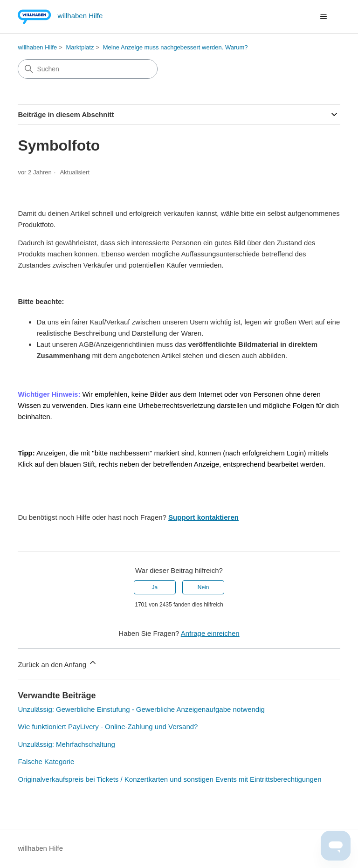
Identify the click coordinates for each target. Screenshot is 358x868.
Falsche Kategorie (46, 761)
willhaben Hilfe (37, 47)
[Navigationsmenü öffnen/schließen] (324, 17)
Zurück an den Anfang (58, 663)
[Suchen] (88, 69)
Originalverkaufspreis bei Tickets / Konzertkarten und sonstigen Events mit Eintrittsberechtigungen (169, 779)
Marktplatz (80, 47)
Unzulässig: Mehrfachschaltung (66, 744)
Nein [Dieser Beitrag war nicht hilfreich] (203, 587)
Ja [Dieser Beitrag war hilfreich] (155, 587)
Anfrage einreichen (210, 633)
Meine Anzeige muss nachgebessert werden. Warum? (176, 47)
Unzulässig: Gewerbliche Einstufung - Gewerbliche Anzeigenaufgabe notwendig (141, 709)
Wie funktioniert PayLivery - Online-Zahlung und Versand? (108, 727)
